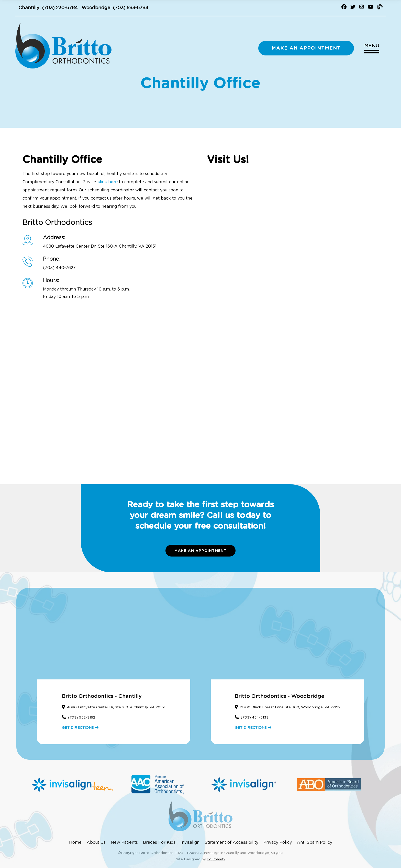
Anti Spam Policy (315, 842)
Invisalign (190, 842)
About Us (96, 842)
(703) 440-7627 (59, 268)
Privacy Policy (278, 842)
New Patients (124, 842)
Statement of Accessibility (231, 842)
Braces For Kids (159, 842)
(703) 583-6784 (131, 8)
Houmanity (216, 859)
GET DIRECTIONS (80, 728)
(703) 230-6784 (60, 8)
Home (75, 842)
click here (108, 182)
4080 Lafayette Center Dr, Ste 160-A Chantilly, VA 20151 (100, 246)
